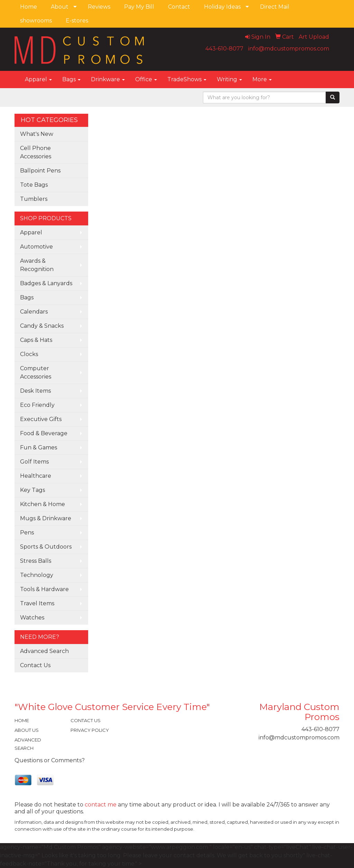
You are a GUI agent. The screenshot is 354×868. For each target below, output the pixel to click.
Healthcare (36, 476)
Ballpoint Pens (40, 171)
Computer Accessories (36, 372)
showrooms (36, 21)
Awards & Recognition (37, 265)
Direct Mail (275, 7)
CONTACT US (86, 720)
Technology (37, 575)
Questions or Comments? (50, 760)
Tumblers (34, 199)
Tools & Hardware (44, 589)
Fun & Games (39, 447)
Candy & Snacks (42, 326)
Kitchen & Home (43, 504)
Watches (32, 618)
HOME (22, 720)
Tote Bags (34, 185)
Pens (27, 533)
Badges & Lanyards (46, 283)
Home (29, 7)
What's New (37, 134)
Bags (71, 79)
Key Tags (32, 490)
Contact (179, 7)
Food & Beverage (44, 433)
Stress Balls (36, 561)
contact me (101, 805)
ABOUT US (27, 730)
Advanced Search (44, 651)
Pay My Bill (139, 7)
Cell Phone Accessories (36, 152)
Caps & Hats (36, 340)
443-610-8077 (224, 49)
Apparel (38, 79)
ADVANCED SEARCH (28, 744)
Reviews (99, 7)
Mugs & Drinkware (46, 518)
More (262, 79)
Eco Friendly (37, 405)
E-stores (77, 21)
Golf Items (34, 462)
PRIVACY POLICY (90, 730)
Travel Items (37, 603)
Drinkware (108, 79)
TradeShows (187, 79)
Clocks (29, 354)
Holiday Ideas (222, 7)
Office (146, 79)
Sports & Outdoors (46, 547)
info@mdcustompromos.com (289, 49)
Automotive (36, 247)
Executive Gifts (41, 419)
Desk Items (35, 391)
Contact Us (35, 665)
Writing (229, 79)
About (60, 7)
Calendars (34, 312)
